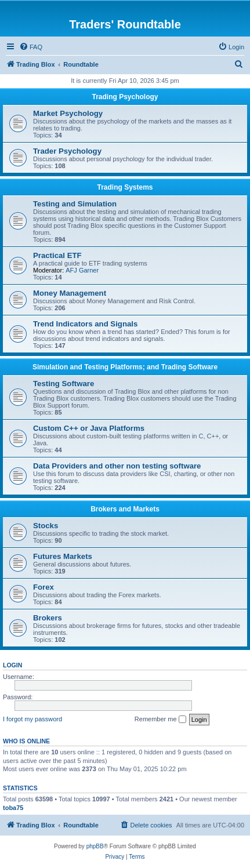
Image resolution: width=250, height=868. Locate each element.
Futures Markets (63, 556)
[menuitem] (31, 47)
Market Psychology (68, 113)
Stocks (46, 526)
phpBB (95, 846)
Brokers (48, 618)
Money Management (70, 293)
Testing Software (64, 384)
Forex (44, 587)
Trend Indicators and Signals (85, 324)
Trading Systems (125, 187)
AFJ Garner (82, 270)
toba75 (13, 808)
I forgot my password (32, 719)
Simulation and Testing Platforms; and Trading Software (125, 367)
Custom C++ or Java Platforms (89, 428)
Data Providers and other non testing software (117, 466)
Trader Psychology (67, 151)
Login (12, 665)
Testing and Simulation (75, 204)
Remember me (160, 720)
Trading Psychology (125, 97)
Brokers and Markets (125, 509)
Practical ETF (57, 255)
